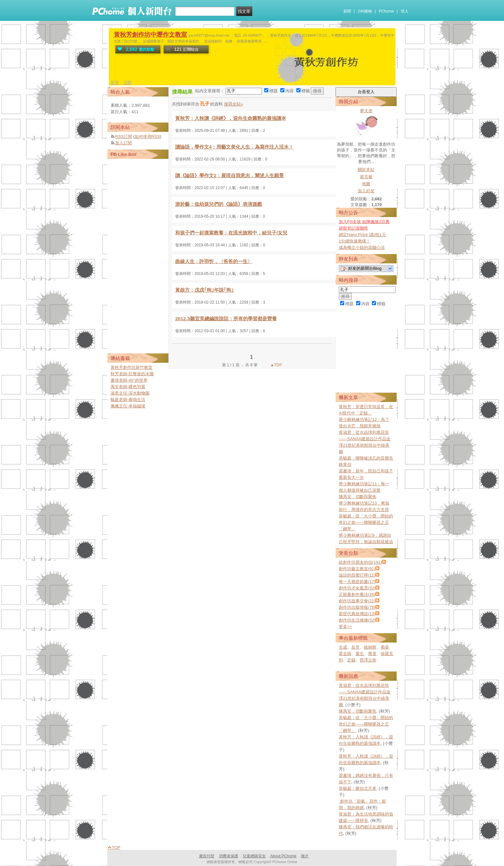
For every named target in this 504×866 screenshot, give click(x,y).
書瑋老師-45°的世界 (129, 380)
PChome (386, 11)
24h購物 (365, 11)
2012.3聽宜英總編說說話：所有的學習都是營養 (226, 319)
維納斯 (370, 647)
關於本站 (366, 170)
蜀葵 (385, 647)
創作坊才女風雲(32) (357, 588)
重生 (360, 654)
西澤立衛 (368, 660)
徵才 (305, 856)
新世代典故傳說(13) (357, 614)
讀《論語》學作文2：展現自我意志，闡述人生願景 (230, 175)
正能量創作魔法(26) (357, 594)
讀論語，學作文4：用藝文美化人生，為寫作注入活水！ (234, 147)
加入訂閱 (123, 143)
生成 (343, 647)
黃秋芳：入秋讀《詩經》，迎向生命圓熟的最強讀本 (231, 118)
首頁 (115, 82)
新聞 (347, 11)
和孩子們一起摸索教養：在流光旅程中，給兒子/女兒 (231, 233)
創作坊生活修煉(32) (357, 620)
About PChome (283, 856)
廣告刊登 (207, 856)
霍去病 (345, 654)
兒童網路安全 (254, 856)
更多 (345, 627)
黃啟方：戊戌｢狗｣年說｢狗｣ (204, 290)
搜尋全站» (234, 104)
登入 (405, 11)
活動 (128, 82)
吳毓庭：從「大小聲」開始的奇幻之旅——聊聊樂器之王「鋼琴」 (366, 522)
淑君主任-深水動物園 (130, 393)
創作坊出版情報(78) (357, 607)
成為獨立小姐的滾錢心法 (362, 247)
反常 (355, 647)
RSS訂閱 (124, 137)
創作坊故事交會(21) (357, 601)
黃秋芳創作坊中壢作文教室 (150, 35)
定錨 (351, 660)
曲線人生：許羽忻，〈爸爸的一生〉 (214, 261)
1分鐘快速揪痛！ (355, 241)
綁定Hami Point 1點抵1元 (362, 235)
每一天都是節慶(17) (357, 582)
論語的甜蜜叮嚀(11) (357, 575)
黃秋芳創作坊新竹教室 (131, 367)
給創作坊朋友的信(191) (360, 562)
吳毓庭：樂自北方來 (358, 788)
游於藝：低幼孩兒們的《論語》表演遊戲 (219, 204)
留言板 (366, 177)
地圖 (366, 184)
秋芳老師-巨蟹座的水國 (132, 374)
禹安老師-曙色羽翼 (128, 387)
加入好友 (366, 191)
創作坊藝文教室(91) (357, 569)
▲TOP (276, 365)
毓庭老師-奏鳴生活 (128, 400)
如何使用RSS (147, 137)
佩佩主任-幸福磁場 (128, 406)
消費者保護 (229, 856)
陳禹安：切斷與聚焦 (358, 497)
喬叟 (372, 654)
